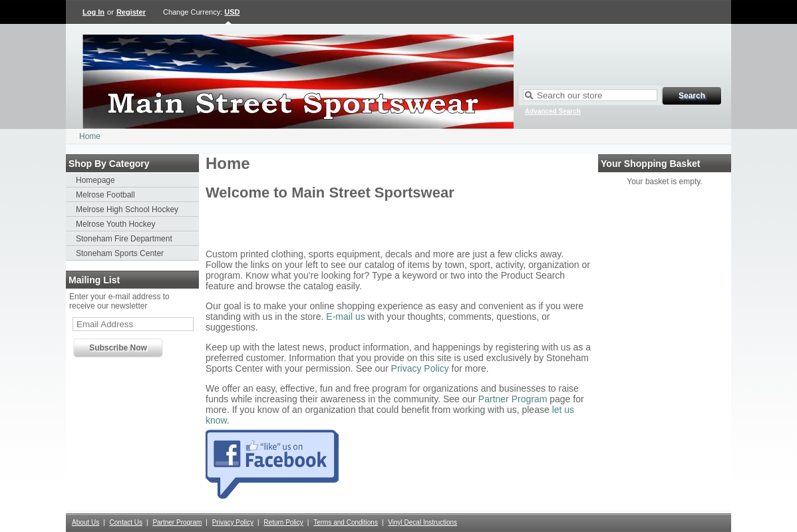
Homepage (95, 180)
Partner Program (513, 399)
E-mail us (345, 317)
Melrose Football (105, 195)
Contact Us (126, 522)
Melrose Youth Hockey (115, 224)
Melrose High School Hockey (127, 209)
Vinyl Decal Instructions (422, 522)
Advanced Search (553, 111)
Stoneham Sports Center (120, 253)
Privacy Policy (420, 368)
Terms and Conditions (346, 522)
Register (131, 12)
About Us (85, 522)
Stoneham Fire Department (124, 239)
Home (90, 136)
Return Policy (283, 522)
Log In (93, 12)
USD (232, 12)
